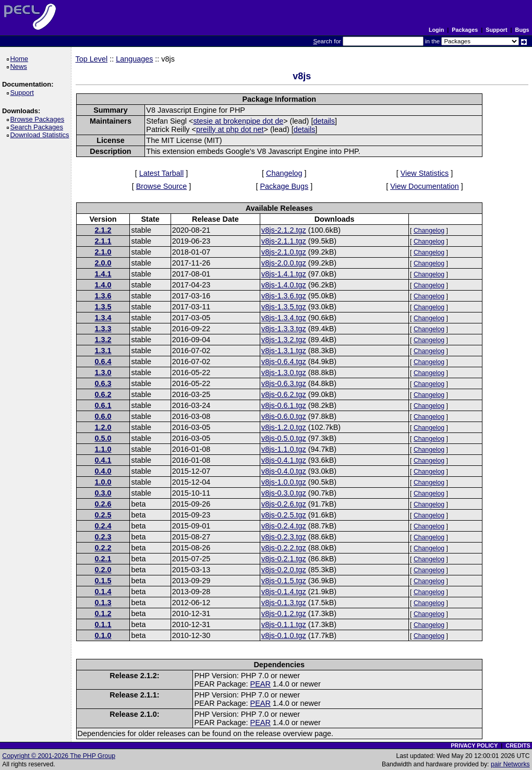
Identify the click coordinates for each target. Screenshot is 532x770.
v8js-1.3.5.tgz (284, 307)
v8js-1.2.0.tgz (284, 427)
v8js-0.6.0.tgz (284, 416)
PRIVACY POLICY (474, 745)
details (324, 121)
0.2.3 (103, 537)
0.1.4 (103, 592)
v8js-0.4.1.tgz (284, 460)
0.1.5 (103, 581)
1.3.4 (103, 318)
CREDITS (518, 745)
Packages (465, 30)
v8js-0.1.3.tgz (284, 603)
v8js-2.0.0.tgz (284, 263)
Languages (134, 59)
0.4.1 (103, 460)
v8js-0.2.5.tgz (284, 515)
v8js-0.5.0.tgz (284, 438)
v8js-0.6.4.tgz (284, 362)
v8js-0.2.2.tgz (284, 548)
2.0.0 (103, 263)
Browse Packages (39, 119)
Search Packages (38, 127)
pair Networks (510, 764)
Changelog (284, 173)
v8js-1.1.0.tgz (284, 449)
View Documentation (425, 186)
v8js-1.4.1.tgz (284, 274)
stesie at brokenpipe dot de (238, 121)
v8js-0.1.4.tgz (284, 592)
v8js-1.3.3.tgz (284, 329)
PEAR (261, 684)
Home (21, 59)
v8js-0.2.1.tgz (284, 559)
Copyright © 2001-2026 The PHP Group (59, 756)
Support (496, 30)
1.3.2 (103, 340)
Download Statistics (41, 135)
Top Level (92, 59)
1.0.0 (103, 482)
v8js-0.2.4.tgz (284, 526)
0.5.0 (103, 438)
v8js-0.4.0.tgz (284, 471)
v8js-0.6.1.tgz (284, 405)
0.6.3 (103, 383)
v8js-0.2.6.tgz (284, 504)
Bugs (522, 30)
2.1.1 (103, 241)
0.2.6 (103, 504)
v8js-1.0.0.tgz (284, 482)
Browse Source (162, 186)
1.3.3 (103, 329)
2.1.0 (103, 252)
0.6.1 (103, 405)
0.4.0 (103, 471)
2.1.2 (103, 230)
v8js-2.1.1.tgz (284, 241)
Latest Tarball (161, 173)
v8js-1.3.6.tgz (284, 296)
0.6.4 (103, 362)
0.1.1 (103, 624)
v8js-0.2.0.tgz (284, 570)
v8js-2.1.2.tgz (284, 230)
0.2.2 (103, 548)
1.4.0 (103, 285)
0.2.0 (103, 570)
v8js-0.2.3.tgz (284, 537)
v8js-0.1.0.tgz (284, 635)
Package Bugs (284, 186)
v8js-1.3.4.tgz (284, 318)
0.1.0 (103, 635)
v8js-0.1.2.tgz (284, 613)
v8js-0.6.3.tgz (284, 383)
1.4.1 (103, 274)
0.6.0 (103, 416)
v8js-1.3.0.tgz (284, 372)
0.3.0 (103, 493)
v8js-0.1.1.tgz (284, 624)
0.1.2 (103, 613)
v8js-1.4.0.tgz (284, 285)
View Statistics (425, 173)
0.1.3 (103, 603)
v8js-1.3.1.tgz (284, 351)
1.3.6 (103, 296)
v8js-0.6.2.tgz (284, 394)
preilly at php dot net (230, 129)
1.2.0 (103, 427)
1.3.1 (103, 351)
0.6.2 (103, 394)
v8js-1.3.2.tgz (284, 340)
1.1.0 (103, 449)
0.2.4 (103, 526)
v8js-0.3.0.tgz (284, 493)
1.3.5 (103, 307)
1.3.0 (103, 372)
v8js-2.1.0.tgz (284, 252)
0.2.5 (103, 515)
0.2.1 (103, 559)
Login (436, 30)
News (20, 67)
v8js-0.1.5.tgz (284, 581)
